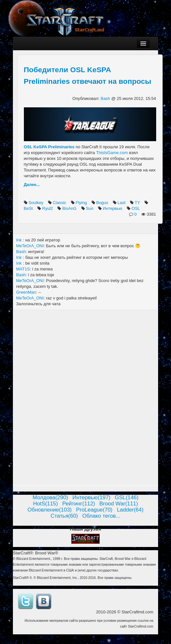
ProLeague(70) (94, 510)
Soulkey (36, 203)
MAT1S (23, 269)
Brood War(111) (119, 504)
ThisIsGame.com (112, 153)
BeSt (29, 208)
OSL (136, 208)
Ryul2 (48, 208)
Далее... (32, 185)
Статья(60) (64, 516)
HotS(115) (45, 504)
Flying (82, 203)
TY (138, 203)
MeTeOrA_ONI (30, 246)
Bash (106, 98)
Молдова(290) (50, 498)
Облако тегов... (101, 516)
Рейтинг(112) (79, 504)
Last (122, 203)
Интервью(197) (92, 498)
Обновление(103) (50, 510)
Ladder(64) (130, 510)
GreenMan (26, 292)
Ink (20, 240)
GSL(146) (127, 498)
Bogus (103, 203)
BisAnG (70, 208)
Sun (90, 208)
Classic (60, 203)
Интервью (113, 208)
